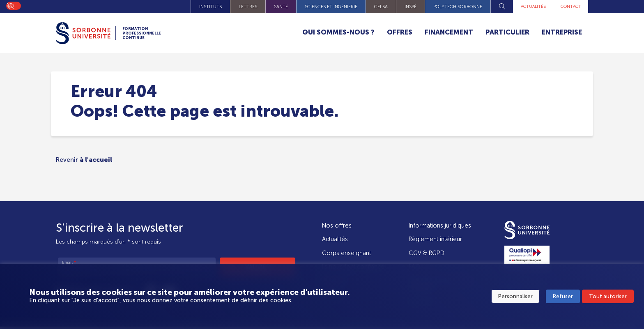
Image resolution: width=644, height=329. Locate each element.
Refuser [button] (563, 297)
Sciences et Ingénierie (324, 7)
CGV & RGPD (427, 253)
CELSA (374, 7)
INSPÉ (404, 7)
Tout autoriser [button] (608, 297)
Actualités (528, 7)
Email (69, 263)
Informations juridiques (440, 225)
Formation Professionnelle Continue (152, 33)
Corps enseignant (346, 253)
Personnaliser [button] (515, 297)
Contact (569, 7)
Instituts (204, 7)
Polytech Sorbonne (451, 7)
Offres (400, 32)
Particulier (507, 32)
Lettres (241, 7)
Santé (274, 7)
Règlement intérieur (435, 239)
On (10, 5)
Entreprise (562, 32)
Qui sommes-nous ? (338, 32)
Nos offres (337, 225)
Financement (449, 32)
